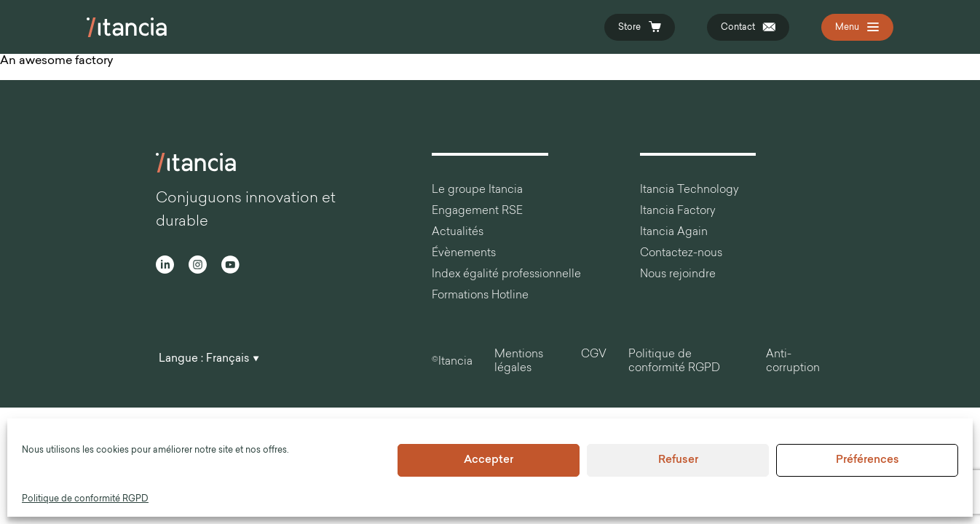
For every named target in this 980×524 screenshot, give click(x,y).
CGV (594, 355)
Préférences (868, 460)
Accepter (489, 460)
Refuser (678, 460)
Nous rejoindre (678, 275)
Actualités (458, 233)
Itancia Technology (689, 190)
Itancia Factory (678, 211)
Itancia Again (674, 233)
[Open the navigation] (857, 27)
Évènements (464, 254)
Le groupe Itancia (477, 190)
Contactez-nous (681, 254)
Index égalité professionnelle (506, 275)
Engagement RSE (477, 211)
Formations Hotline (480, 296)
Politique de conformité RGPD (85, 499)
